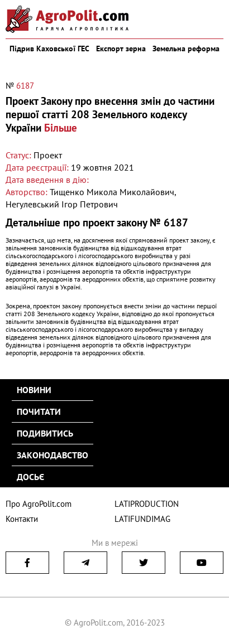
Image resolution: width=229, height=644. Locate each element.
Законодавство (53, 455)
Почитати (39, 411)
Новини (34, 390)
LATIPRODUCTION (147, 504)
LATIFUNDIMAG (142, 519)
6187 (25, 86)
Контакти (22, 519)
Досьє (30, 477)
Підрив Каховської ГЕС (49, 49)
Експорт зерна (121, 49)
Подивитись (45, 433)
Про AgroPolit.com (39, 504)
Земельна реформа (186, 49)
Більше (61, 128)
